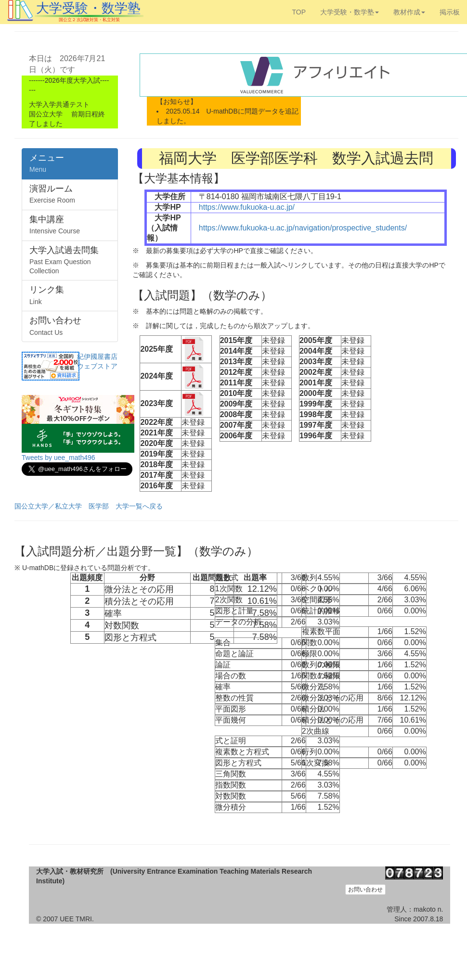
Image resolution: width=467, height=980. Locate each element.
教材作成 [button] (409, 12)
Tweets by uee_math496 (58, 458)
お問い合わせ (365, 890)
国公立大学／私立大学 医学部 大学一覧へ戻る (89, 506)
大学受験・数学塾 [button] (350, 12)
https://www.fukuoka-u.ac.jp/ (247, 207)
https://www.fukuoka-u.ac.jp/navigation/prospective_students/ (303, 228)
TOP (299, 12)
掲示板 (450, 12)
